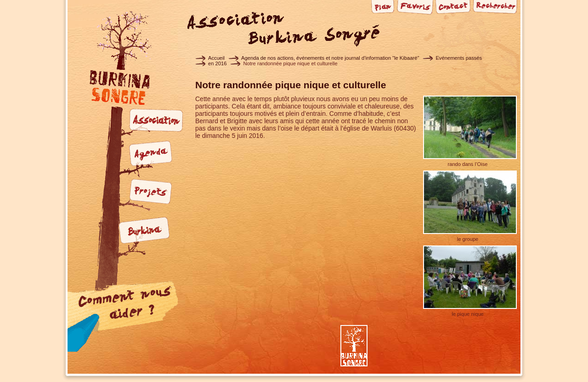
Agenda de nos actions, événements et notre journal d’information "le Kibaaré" (330, 58)
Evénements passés (459, 58)
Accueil (216, 58)
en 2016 (217, 63)
